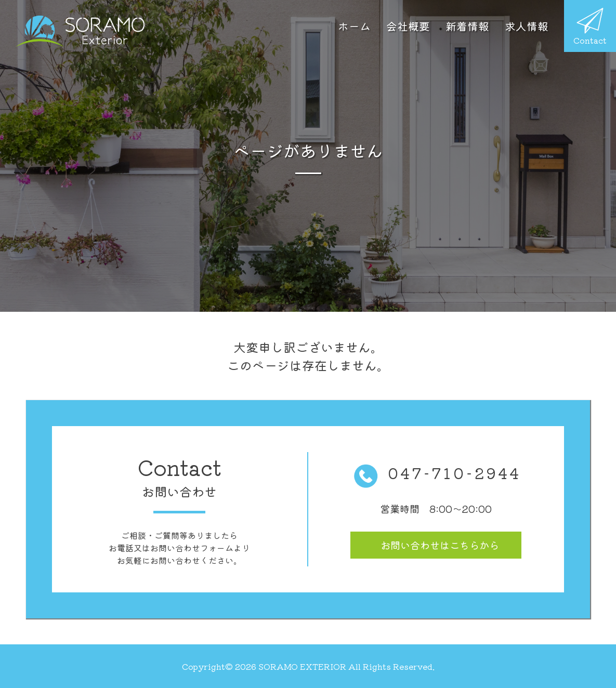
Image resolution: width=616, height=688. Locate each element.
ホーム (354, 26)
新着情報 (467, 26)
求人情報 (527, 26)
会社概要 (408, 26)
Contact (590, 27)
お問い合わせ (440, 545)
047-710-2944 (436, 473)
